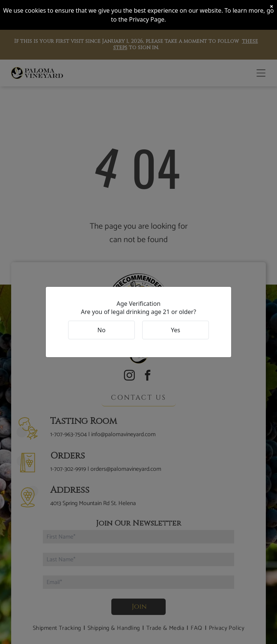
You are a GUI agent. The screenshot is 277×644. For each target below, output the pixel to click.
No (102, 330)
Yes (176, 330)
